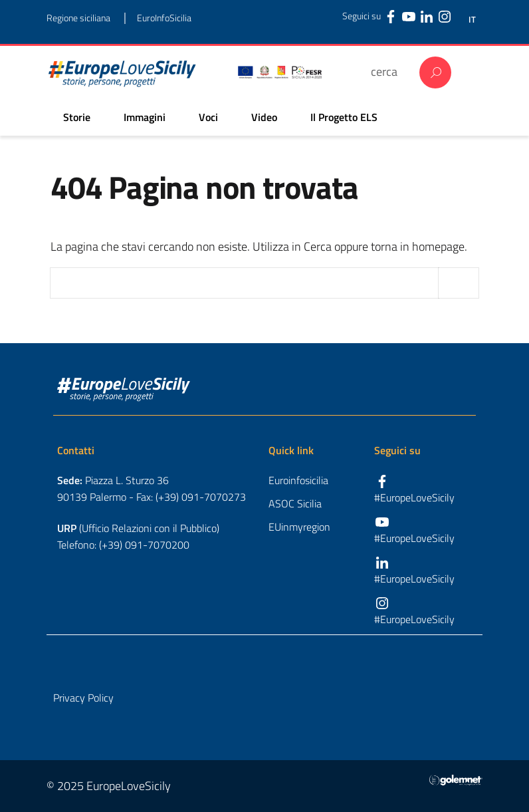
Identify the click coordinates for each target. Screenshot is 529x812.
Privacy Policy (83, 698)
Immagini (145, 117)
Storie (77, 117)
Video (264, 117)
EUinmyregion (299, 527)
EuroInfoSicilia (164, 18)
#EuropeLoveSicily (414, 497)
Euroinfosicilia (298, 480)
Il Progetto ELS (344, 117)
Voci (208, 117)
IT (472, 20)
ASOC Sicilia (295, 503)
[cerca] (388, 71)
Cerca (435, 72)
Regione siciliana (78, 18)
